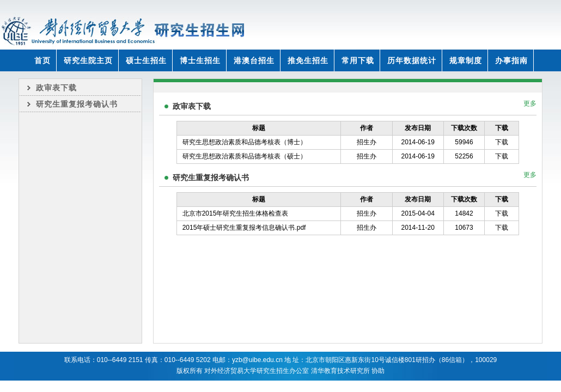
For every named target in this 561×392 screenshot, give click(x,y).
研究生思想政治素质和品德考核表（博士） (245, 142)
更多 (530, 103)
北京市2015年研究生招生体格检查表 (236, 213)
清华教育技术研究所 (340, 371)
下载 (502, 142)
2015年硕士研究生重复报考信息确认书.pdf (244, 228)
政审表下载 (56, 88)
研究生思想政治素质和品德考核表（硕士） (245, 156)
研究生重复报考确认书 (77, 104)
